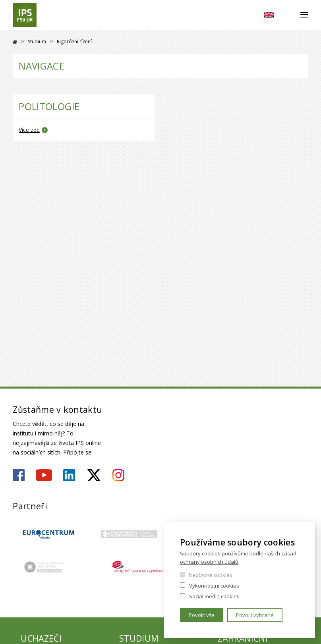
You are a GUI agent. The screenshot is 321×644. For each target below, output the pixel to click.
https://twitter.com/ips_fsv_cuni (94, 475)
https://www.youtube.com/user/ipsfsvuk (44, 475)
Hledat (288, 15)
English (269, 15)
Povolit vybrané (255, 615)
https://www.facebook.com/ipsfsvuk (19, 475)
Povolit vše (202, 615)
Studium (37, 42)
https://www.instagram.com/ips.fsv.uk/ (118, 475)
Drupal (15, 42)
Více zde (29, 130)
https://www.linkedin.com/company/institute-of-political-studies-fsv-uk (69, 475)
